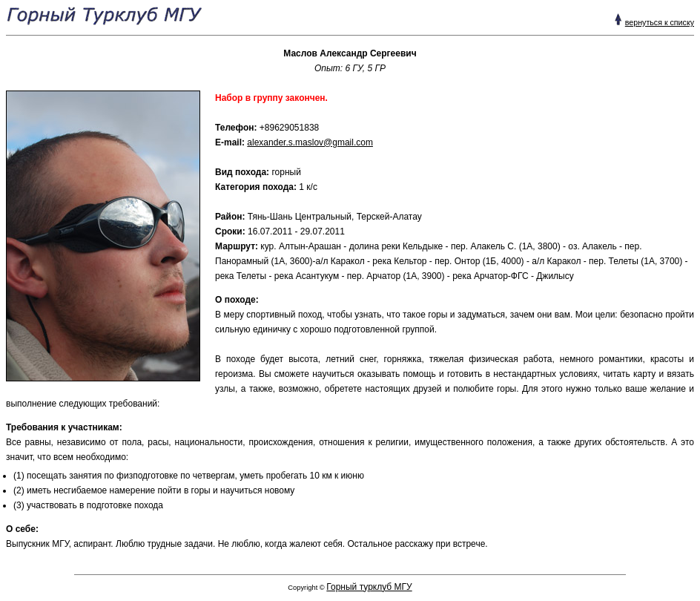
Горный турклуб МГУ (369, 587)
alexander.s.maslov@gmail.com (310, 142)
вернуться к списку (660, 22)
